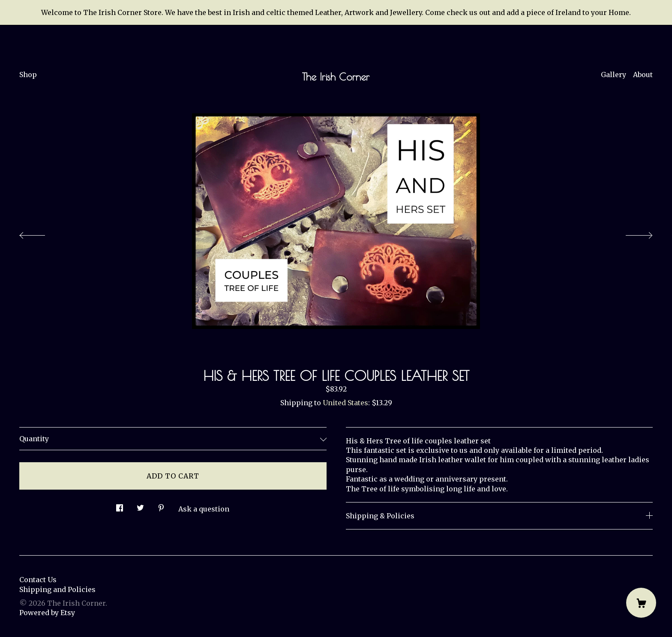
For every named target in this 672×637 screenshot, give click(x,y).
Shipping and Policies (57, 589)
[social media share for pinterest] (161, 505)
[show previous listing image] (41, 233)
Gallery (613, 75)
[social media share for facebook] (120, 505)
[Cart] (641, 603)
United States (345, 403)
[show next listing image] (631, 233)
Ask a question (204, 509)
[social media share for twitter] (140, 505)
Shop (28, 75)
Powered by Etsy (47, 613)
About (643, 75)
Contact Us (38, 580)
